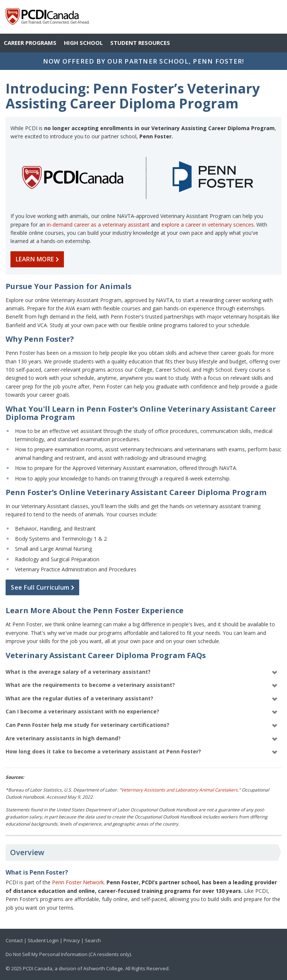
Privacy (72, 940)
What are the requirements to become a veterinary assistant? (142, 685)
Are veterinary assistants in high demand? (142, 739)
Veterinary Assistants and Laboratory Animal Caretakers (179, 790)
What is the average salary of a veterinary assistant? (142, 672)
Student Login (43, 940)
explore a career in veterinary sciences (208, 225)
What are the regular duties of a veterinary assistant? (142, 699)
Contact (14, 940)
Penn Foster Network (78, 882)
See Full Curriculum (44, 587)
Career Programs (30, 43)
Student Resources (140, 43)
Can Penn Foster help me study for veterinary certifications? (142, 725)
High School (83, 43)
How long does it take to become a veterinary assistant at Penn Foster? (142, 752)
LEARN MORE (39, 259)
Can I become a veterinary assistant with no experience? (142, 712)
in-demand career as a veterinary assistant (98, 225)
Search (93, 940)
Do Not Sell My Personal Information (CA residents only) (68, 954)
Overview (27, 852)
